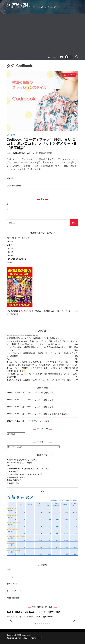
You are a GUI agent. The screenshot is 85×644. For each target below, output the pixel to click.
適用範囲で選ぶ (13, 483)
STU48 (10, 262)
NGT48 (10, 255)
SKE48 (10, 245)
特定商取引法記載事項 (16, 477)
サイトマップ (12, 471)
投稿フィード (12, 584)
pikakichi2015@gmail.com (23, 153)
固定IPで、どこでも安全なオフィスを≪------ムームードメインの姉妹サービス (39, 380)
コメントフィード (14, 591)
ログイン (10, 577)
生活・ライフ (11, 135)
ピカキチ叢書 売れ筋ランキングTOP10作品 (24, 474)
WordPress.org (13, 598)
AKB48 (10, 241)
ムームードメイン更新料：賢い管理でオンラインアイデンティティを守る (37, 362)
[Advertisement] (42, 34)
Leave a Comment (14, 186)
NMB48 (10, 248)
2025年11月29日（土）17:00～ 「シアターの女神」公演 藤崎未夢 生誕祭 (37, 414)
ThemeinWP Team (35, 638)
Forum (9, 359)
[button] (11, 620)
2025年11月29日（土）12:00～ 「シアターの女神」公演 (30, 407)
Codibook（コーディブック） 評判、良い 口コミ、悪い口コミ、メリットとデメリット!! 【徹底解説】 (41, 144)
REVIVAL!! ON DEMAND (17, 259)
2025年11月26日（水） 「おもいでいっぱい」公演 (28, 421)
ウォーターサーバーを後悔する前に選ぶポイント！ (28, 469)
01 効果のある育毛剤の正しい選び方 (22, 460)
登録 (8, 570)
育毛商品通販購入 (14, 480)
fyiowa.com (17, 4)
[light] (66, 57)
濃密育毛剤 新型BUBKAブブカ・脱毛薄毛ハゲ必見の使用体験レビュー (36, 338)
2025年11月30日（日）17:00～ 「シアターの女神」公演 (30, 400)
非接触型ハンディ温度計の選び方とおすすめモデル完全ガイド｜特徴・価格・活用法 (42, 365)
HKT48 (10, 252)
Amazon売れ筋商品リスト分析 (19, 463)
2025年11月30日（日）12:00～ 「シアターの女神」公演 (30, 393)
